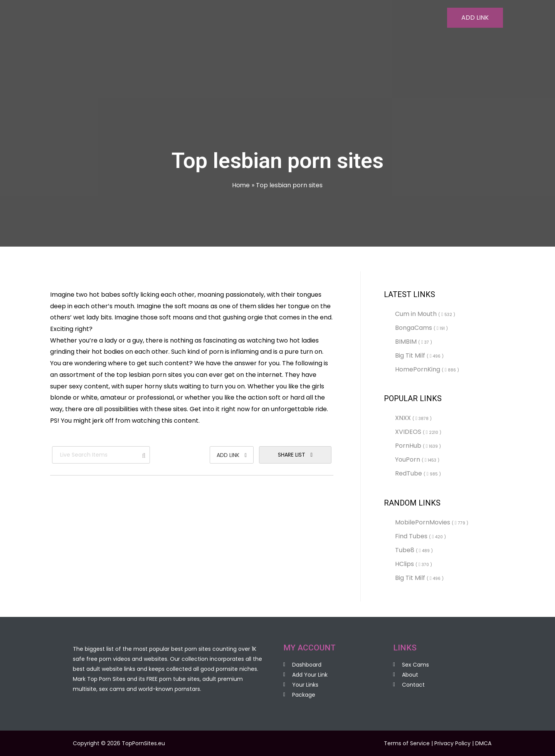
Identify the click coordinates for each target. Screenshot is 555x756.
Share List (295, 455)
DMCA (483, 743)
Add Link (232, 455)
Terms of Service (407, 743)
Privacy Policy (452, 743)
